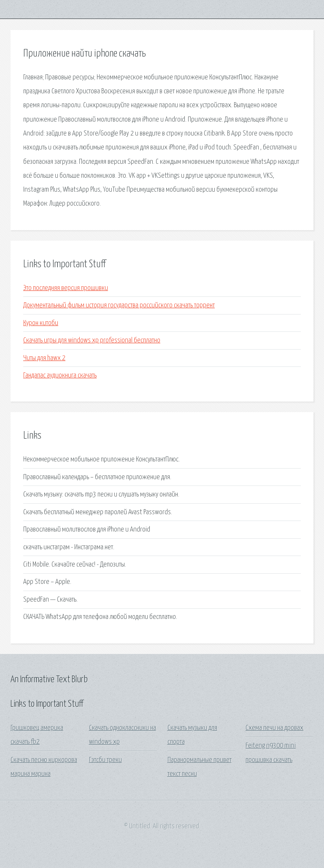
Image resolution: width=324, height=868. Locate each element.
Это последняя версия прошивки (66, 288)
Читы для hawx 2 (44, 358)
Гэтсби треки (105, 760)
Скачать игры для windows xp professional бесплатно (92, 340)
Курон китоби (41, 323)
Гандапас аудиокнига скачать (60, 376)
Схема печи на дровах (274, 728)
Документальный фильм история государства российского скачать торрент (119, 305)
